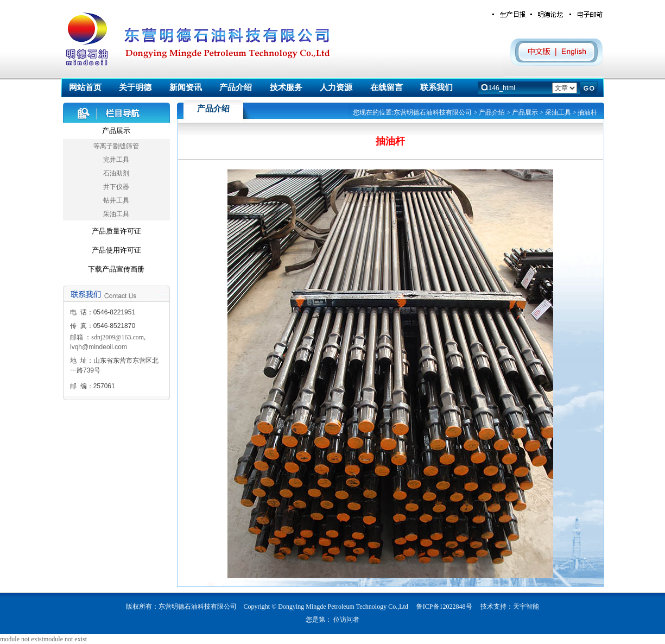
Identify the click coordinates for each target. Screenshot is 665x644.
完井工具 (116, 160)
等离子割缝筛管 (116, 146)
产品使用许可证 (116, 250)
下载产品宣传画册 (116, 269)
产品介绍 (492, 112)
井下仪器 (116, 187)
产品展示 (116, 131)
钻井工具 (116, 200)
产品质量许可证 (116, 231)
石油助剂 (116, 173)
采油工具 (116, 214)
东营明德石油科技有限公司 (433, 112)
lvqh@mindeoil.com (99, 347)
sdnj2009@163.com (118, 337)
